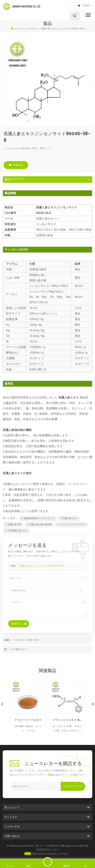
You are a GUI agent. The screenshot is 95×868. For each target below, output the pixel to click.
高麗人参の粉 (13, 525)
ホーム (16, 29)
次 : (6, 649)
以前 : (8, 640)
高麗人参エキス (69, 518)
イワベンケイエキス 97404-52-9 (67, 720)
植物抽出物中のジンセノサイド (38, 518)
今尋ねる (16, 165)
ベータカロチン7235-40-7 (26, 640)
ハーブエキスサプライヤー (72, 525)
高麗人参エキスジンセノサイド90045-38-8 (42, 566)
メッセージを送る (48, 862)
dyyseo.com (72, 851)
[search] (75, 16)
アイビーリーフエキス (28, 720)
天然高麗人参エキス (16, 531)
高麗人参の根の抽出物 (39, 525)
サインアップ (73, 786)
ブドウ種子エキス (18, 649)
